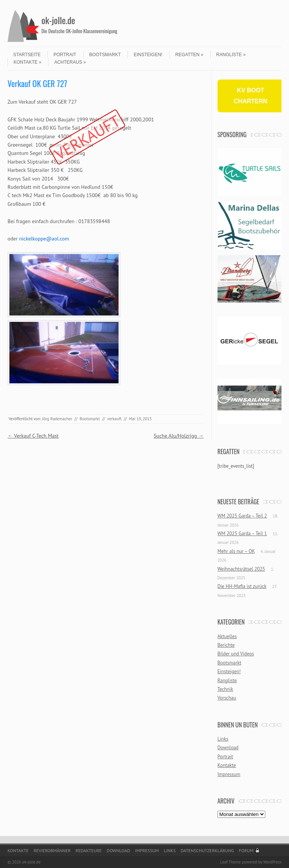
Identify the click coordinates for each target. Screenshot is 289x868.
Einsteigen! (148, 55)
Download (228, 748)
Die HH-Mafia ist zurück (242, 586)
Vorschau (227, 698)
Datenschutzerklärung (207, 850)
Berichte (226, 645)
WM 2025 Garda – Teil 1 (242, 534)
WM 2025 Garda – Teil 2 (242, 516)
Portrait (65, 55)
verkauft (114, 419)
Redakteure (89, 850)
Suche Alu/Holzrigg (179, 436)
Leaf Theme (230, 862)
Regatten (189, 55)
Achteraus (70, 62)
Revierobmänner (52, 850)
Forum (246, 850)
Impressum (229, 774)
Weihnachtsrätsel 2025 (241, 569)
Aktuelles (227, 636)
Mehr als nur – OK (236, 551)
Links (223, 739)
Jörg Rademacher (57, 419)
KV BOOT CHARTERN (251, 96)
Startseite (27, 55)
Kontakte (27, 62)
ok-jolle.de (58, 20)
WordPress (272, 862)
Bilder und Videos (236, 654)
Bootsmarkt (105, 55)
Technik (225, 689)
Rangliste (231, 55)
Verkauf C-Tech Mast (33, 436)
